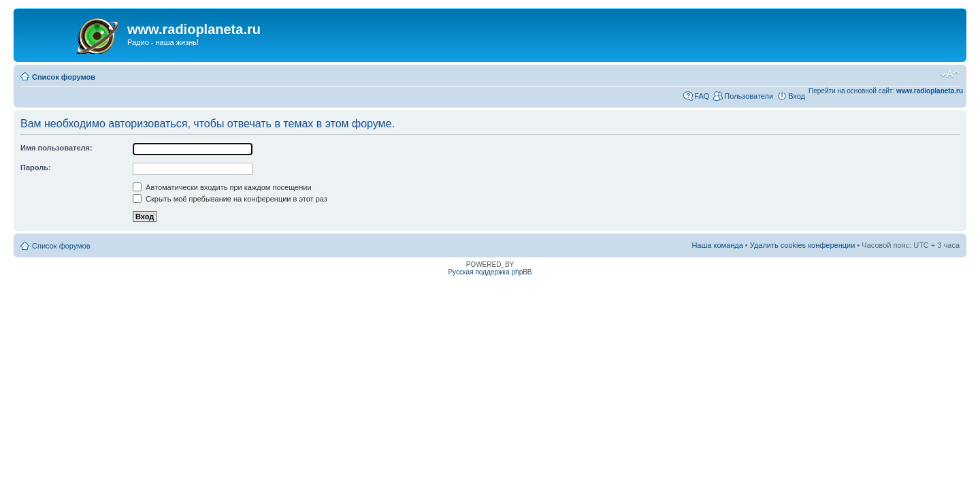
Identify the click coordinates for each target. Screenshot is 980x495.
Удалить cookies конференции (803, 245)
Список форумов (64, 77)
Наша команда (717, 245)
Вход (797, 96)
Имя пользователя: (56, 148)
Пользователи (749, 96)
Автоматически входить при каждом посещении (222, 187)
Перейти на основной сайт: (886, 91)
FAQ (702, 96)
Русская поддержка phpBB (490, 272)
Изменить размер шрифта (950, 74)
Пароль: (36, 167)
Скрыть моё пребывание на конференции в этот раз (230, 199)
